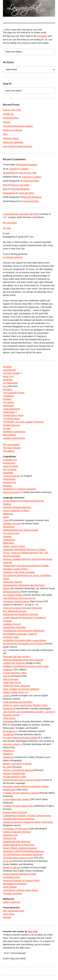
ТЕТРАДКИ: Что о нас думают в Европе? (23, 422)
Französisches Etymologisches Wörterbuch (24, 631)
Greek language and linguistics (18, 702)
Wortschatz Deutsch (13, 582)
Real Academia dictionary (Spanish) (20, 634)
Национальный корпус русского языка (22, 780)
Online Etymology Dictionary (17, 686)
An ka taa (8, 861)
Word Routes (9, 479)
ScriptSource (9, 540)
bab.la (6, 517)
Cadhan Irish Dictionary (14, 663)
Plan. (5, 134)
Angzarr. (7, 122)
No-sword (8, 389)
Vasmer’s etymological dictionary (19, 770)
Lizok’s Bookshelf (11, 409)
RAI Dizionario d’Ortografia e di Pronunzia (23, 644)
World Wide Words (12, 683)
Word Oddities (10, 887)
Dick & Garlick (10, 469)
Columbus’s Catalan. (19, 169)
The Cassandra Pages (14, 393)
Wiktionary (8, 514)
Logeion (7, 696)
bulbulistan (8, 473)
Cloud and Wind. (11, 118)
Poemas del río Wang (13, 415)
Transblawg (9, 396)
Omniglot (7, 537)
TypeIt (6, 520)
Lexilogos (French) (12, 624)
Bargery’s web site (12, 868)
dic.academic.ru (11, 731)
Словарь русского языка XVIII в (19, 806)
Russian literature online (15, 777)
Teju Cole (33, 931)
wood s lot (8, 376)
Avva (6, 386)
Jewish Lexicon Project (14, 546)
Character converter (13, 893)
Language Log (10, 460)
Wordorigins (9, 527)
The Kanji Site (10, 838)
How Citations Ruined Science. (18, 146)
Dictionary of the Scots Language (19, 572)
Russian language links (14, 773)
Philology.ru (9, 751)
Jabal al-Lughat (10, 466)
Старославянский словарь (16, 799)
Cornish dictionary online (15, 673)
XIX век (7, 428)
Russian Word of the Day (15, 812)
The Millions (9, 451)
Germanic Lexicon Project (15, 569)
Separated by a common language (19, 489)
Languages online (12, 877)
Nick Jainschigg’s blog (14, 911)
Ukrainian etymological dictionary (19, 819)
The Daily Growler (12, 373)
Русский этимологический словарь (20, 738)
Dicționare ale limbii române (16, 657)
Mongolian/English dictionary (17, 842)
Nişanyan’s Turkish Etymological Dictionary (24, 851)
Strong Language (11, 492)
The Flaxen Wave (11, 419)
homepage (42, 36)
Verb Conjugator (11, 679)
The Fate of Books (12, 448)
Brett (5, 185)
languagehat (9, 173)
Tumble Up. (9, 114)
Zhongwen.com (10, 835)
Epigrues (7, 399)
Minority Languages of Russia (17, 764)
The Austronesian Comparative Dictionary (23, 855)
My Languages (10, 223)
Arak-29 (7, 676)
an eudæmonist (10, 383)
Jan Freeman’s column (21, 890)
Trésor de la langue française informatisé (23, 608)
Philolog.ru (8, 754)
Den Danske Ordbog (13, 595)
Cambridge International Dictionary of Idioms (24, 549)
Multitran (7, 504)
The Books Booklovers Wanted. (18, 126)
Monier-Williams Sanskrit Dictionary (20, 848)
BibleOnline (9, 543)
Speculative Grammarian (15, 884)
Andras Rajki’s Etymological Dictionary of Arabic (26, 566)
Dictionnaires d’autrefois (14, 627)
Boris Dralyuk (9, 435)
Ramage (7, 917)
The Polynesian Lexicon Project (18, 858)
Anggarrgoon (9, 463)
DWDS (6, 588)
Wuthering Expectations (14, 432)
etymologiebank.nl (12, 592)
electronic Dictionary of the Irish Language (23, 660)
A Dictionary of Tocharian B (16, 829)
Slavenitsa (8, 757)
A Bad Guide (9, 412)
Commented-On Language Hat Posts (21, 214)
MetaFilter (8, 380)
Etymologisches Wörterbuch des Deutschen (24, 585)
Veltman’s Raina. (11, 138)
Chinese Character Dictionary (17, 832)
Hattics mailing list (12, 902)
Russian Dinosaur (12, 425)
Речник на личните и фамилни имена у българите (28, 822)
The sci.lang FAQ (11, 533)
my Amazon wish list (13, 257)
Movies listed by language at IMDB (20, 874)
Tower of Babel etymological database (21, 689)
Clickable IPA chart (12, 524)
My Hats (7, 228)
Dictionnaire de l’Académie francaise (20, 614)
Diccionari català (11, 637)
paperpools (8, 406)
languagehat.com (6, 9)
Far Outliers (9, 402)
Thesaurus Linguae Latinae (16, 601)
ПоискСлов (9, 734)
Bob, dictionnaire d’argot (15, 611)
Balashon (7, 486)
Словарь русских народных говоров (21, 793)
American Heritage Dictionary (17, 507)
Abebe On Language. (13, 142)
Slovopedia (8, 721)
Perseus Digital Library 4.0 (16, 692)
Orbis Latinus (9, 718)
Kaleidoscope (9, 370)
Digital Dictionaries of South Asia (19, 845)
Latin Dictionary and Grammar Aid (19, 598)
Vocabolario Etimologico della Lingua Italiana (24, 640)
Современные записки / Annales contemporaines (27, 816)
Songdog (7, 367)
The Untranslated (11, 445)
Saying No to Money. (13, 130)
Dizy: (5, 650)
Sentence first (10, 482)
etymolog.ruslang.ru (12, 744)
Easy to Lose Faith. (12, 110)
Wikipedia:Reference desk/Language (21, 530)
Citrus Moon (9, 914)
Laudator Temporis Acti (14, 438)
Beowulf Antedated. (28, 165)
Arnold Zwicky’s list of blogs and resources (23, 501)
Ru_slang (8, 767)
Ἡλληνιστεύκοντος (12, 476)
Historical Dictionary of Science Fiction (21, 880)
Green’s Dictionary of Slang (16, 511)
